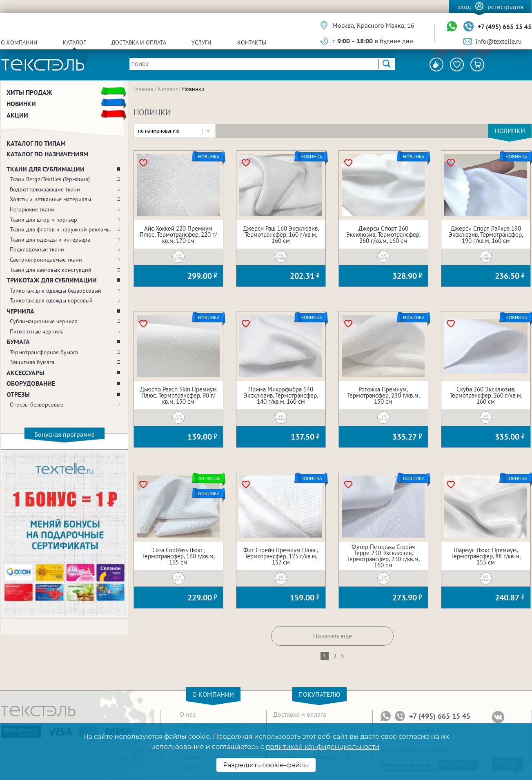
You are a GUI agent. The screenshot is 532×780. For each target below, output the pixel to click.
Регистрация (505, 7)
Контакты (252, 42)
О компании (19, 42)
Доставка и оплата (139, 42)
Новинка (209, 157)
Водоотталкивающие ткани (45, 189)
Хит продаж (209, 479)
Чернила (20, 311)
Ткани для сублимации (46, 169)
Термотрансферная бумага (44, 352)
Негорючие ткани (32, 209)
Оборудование (31, 383)
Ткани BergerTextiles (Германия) (50, 179)
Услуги (201, 42)
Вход (464, 7)
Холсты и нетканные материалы (50, 199)
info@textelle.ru (499, 41)
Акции (17, 115)
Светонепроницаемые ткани (46, 260)
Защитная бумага (32, 362)
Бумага (18, 342)
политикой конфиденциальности (323, 747)
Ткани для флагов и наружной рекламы (60, 229)
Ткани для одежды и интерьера (50, 240)
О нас (188, 714)
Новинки (21, 104)
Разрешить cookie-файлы (266, 765)
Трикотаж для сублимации (52, 280)
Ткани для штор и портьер (43, 220)
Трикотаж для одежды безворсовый (56, 291)
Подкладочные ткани (37, 249)
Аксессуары (26, 373)
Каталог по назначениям (48, 154)
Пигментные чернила (37, 331)
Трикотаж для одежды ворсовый (51, 300)
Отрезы (18, 394)
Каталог (74, 42)
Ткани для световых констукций (51, 270)
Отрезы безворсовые (37, 404)
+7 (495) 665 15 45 (505, 27)
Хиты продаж (29, 92)
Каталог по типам (36, 143)
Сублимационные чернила (44, 321)
